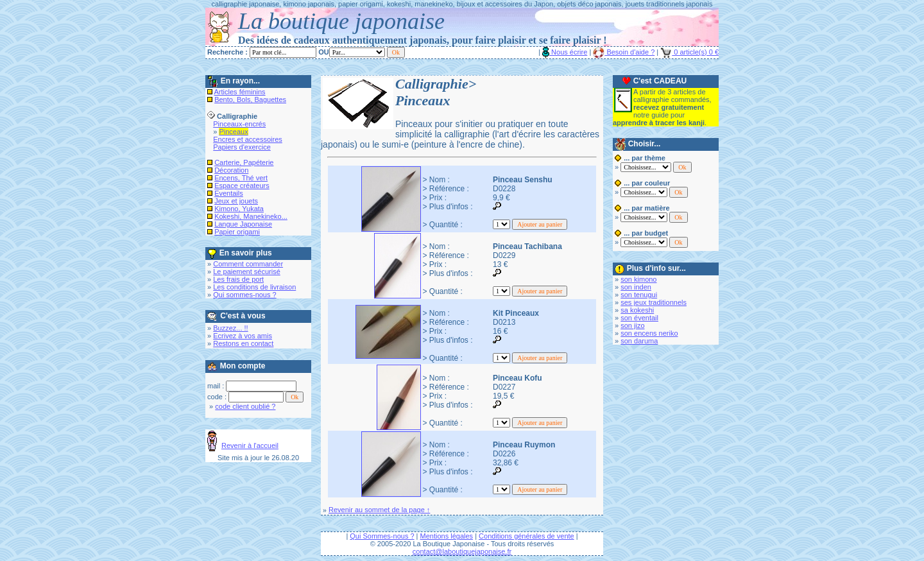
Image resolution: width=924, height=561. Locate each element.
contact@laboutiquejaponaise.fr (462, 551)
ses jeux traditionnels (654, 302)
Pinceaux (233, 132)
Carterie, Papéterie (244, 162)
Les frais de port (238, 279)
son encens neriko (649, 333)
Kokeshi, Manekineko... (251, 216)
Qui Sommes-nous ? (382, 536)
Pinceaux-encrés (239, 124)
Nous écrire (565, 52)
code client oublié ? (245, 406)
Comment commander (248, 264)
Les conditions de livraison (254, 287)
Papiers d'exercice (242, 147)
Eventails (229, 193)
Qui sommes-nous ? (244, 295)
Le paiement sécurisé (247, 272)
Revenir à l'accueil (250, 445)
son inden (636, 287)
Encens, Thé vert (241, 178)
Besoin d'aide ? (624, 52)
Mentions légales (447, 536)
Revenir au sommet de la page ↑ (379, 510)
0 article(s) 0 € (689, 52)
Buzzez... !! (230, 328)
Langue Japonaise (243, 224)
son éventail (639, 318)
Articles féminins (240, 92)
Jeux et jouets (236, 201)
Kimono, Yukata (239, 209)
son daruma (639, 341)
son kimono (638, 279)
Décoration (231, 170)
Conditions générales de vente (526, 536)
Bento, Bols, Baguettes (250, 99)
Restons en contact (243, 343)
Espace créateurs (242, 186)
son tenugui (639, 295)
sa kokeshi (637, 310)
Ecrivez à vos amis (243, 336)
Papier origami (237, 232)
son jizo (632, 325)
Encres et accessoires (248, 139)
